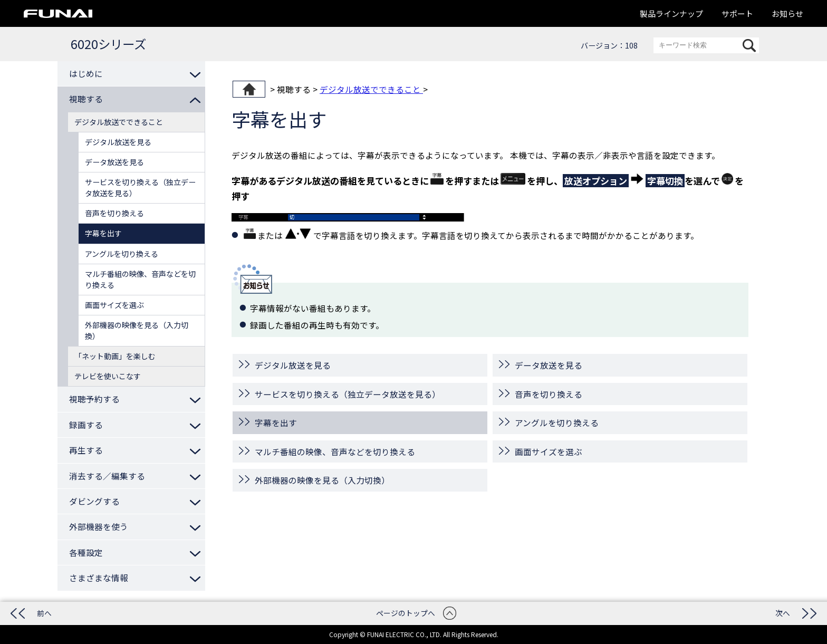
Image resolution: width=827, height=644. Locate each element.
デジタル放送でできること (371, 89)
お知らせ (787, 13)
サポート (737, 13)
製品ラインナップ (671, 13)
